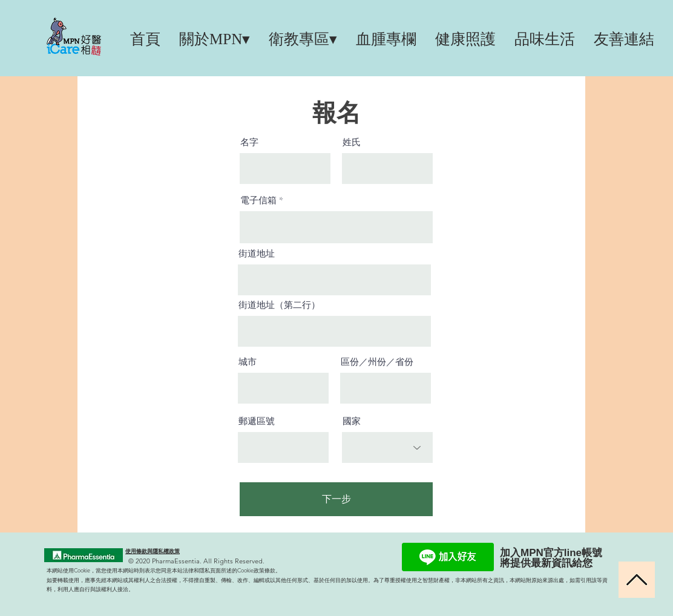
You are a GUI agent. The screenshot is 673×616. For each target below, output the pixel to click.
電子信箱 (258, 201)
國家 (352, 421)
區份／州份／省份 (377, 362)
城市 (248, 362)
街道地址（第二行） (279, 305)
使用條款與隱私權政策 (153, 551)
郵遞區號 (257, 421)
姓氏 (352, 143)
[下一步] (336, 499)
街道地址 (257, 254)
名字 (249, 143)
